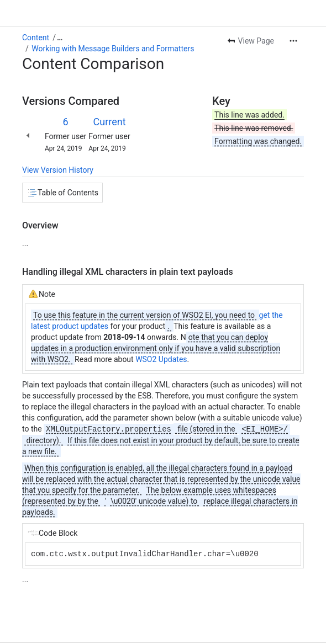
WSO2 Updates (161, 359)
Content (36, 38)
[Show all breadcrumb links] (60, 38)
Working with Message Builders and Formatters (113, 49)
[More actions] (293, 41)
